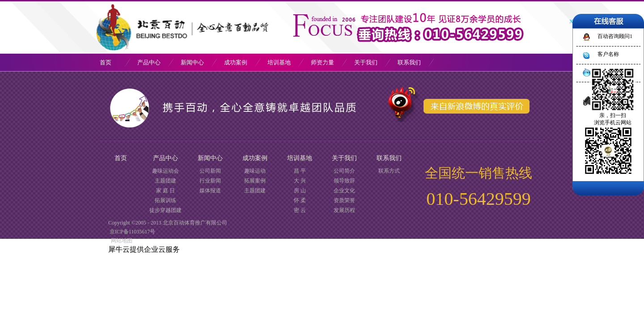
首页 (106, 62)
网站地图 (120, 241)
